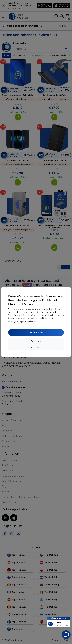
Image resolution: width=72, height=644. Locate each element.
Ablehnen (36, 347)
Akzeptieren (36, 332)
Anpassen (36, 341)
